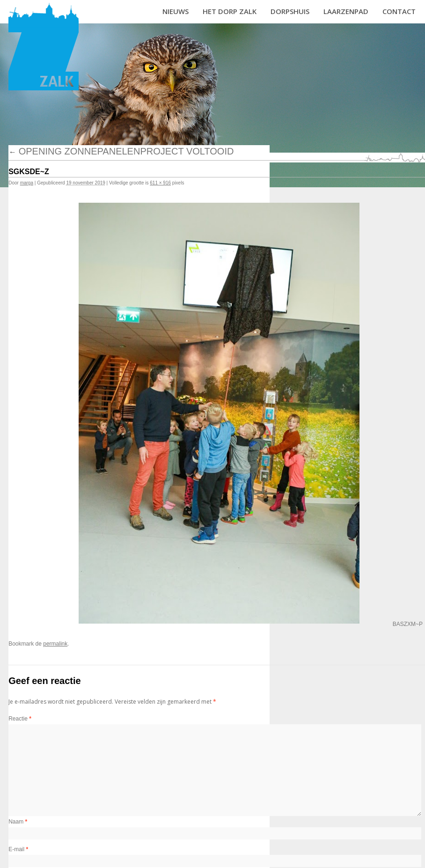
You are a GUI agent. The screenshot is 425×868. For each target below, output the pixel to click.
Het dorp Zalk (230, 11)
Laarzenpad (346, 11)
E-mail (18, 849)
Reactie (20, 719)
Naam (18, 822)
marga (27, 183)
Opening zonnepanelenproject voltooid (121, 151)
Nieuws (176, 11)
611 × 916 (160, 183)
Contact (399, 11)
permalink (55, 644)
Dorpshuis (290, 11)
